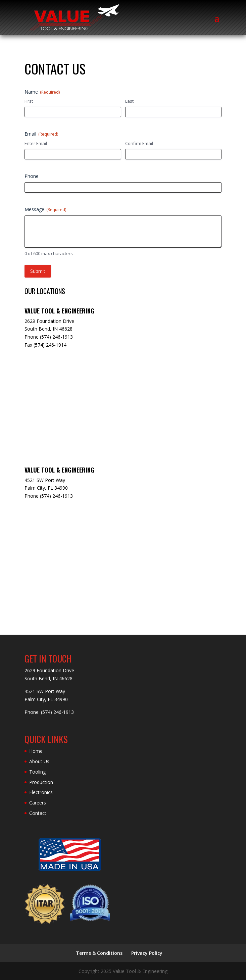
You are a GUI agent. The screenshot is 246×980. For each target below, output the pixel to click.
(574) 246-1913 (57, 712)
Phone (32, 176)
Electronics (41, 792)
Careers (38, 803)
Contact (38, 813)
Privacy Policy (147, 953)
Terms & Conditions (99, 953)
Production (41, 782)
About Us (39, 761)
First (29, 101)
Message (45, 209)
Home (36, 751)
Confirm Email (139, 143)
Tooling (37, 772)
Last (129, 101)
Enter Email (36, 143)
